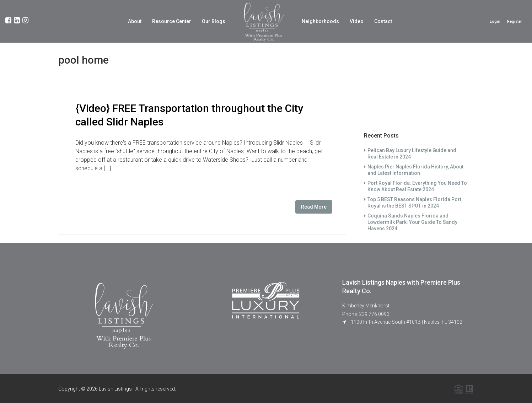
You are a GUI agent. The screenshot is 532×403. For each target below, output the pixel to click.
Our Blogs (214, 21)
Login (495, 22)
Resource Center (172, 21)
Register (515, 22)
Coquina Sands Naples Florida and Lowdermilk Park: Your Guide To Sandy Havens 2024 (412, 222)
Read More (314, 207)
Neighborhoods (320, 21)
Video (357, 21)
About (135, 21)
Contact (383, 21)
